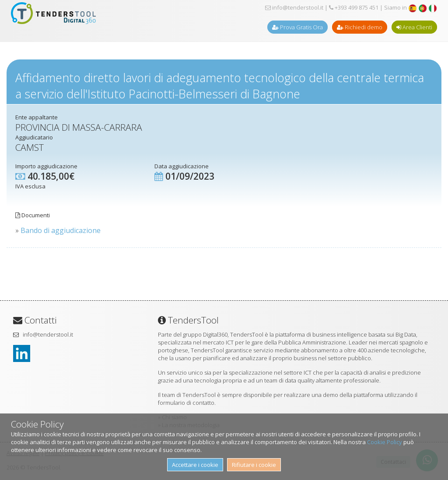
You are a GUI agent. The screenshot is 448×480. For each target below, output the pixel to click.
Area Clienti (414, 27)
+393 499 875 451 (354, 7)
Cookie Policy (385, 442)
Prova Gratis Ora (297, 27)
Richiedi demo (360, 27)
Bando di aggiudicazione (61, 230)
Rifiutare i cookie (254, 465)
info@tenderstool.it (294, 7)
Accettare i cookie (195, 465)
